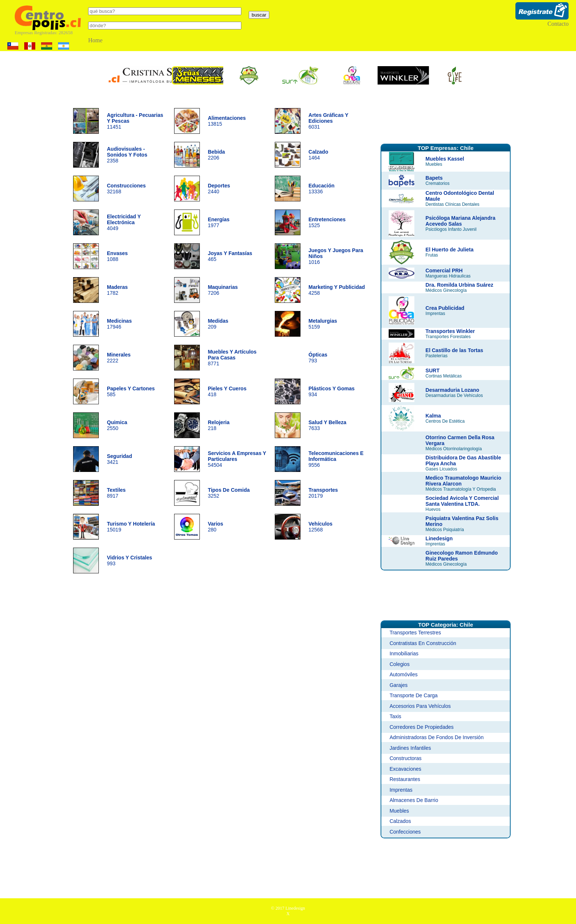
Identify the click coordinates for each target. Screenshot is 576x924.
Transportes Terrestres (415, 633)
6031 (328, 121)
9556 (336, 459)
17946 (119, 324)
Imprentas (401, 790)
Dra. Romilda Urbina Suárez (459, 285)
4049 (124, 222)
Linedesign (439, 538)
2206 (217, 155)
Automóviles (403, 674)
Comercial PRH (444, 271)
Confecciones (405, 832)
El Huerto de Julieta (449, 250)
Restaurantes (405, 779)
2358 (127, 155)
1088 (117, 256)
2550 (117, 425)
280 (216, 527)
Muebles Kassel (445, 159)
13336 (322, 189)
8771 (232, 358)
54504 (237, 459)
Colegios (399, 664)
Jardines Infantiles (410, 748)
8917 (116, 493)
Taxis (395, 716)
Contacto (558, 24)
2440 (219, 189)
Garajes (398, 685)
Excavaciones (405, 769)
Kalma (433, 416)
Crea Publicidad (445, 308)
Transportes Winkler (450, 331)
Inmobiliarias (404, 653)
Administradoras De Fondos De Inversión (436, 737)
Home (95, 40)
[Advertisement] (446, 119)
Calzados (400, 821)
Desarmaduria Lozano (452, 390)
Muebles (399, 811)
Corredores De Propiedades (421, 727)
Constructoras (405, 758)
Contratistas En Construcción (423, 643)
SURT (432, 370)
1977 (219, 222)
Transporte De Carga (413, 695)
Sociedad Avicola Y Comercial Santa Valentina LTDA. (462, 501)
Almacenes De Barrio (414, 800)
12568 (321, 527)
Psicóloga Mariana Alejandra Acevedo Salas (460, 221)
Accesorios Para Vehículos (420, 706)
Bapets (434, 178)
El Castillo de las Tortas (454, 350)
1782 (117, 290)
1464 (318, 155)
